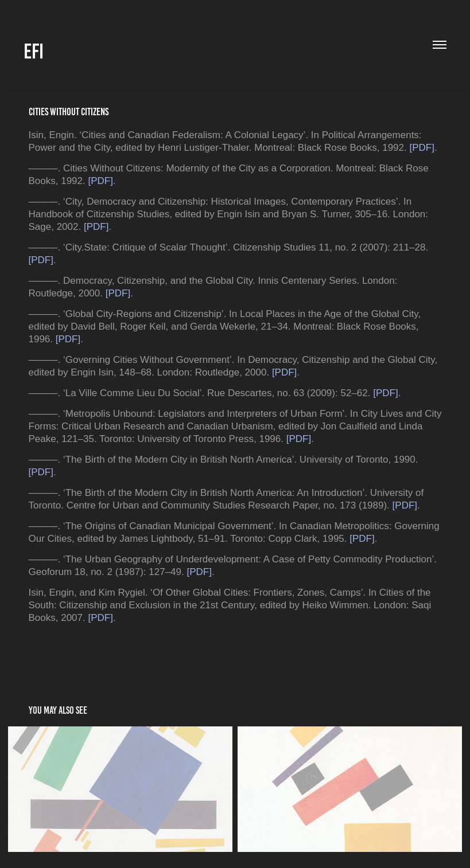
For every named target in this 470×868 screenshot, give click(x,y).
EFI (34, 51)
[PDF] (422, 148)
